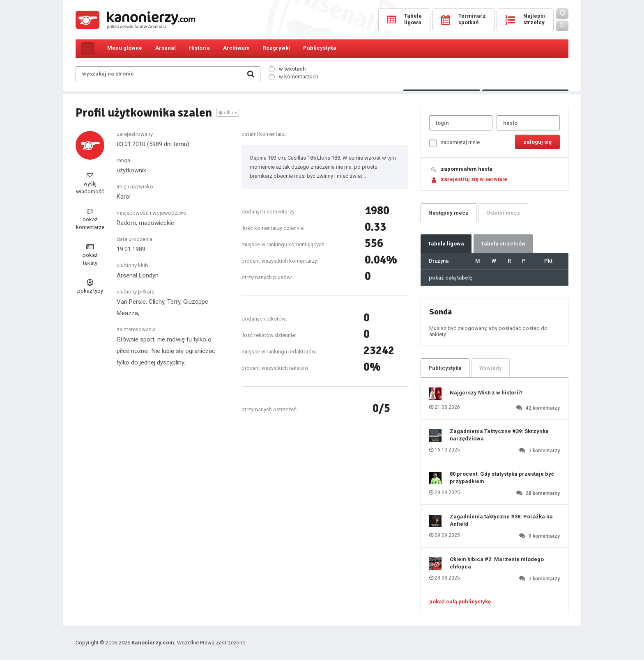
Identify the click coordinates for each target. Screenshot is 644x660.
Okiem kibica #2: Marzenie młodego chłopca (497, 563)
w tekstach (287, 69)
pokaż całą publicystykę (460, 602)
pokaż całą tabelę (451, 278)
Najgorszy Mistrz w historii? (486, 393)
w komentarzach (293, 77)
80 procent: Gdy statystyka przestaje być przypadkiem (502, 478)
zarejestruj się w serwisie (474, 179)
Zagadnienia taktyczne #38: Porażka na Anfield (501, 520)
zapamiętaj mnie (454, 143)
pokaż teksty (90, 255)
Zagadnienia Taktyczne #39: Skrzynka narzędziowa (499, 435)
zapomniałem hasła (467, 169)
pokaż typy (90, 286)
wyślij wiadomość (90, 183)
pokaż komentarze (90, 219)
